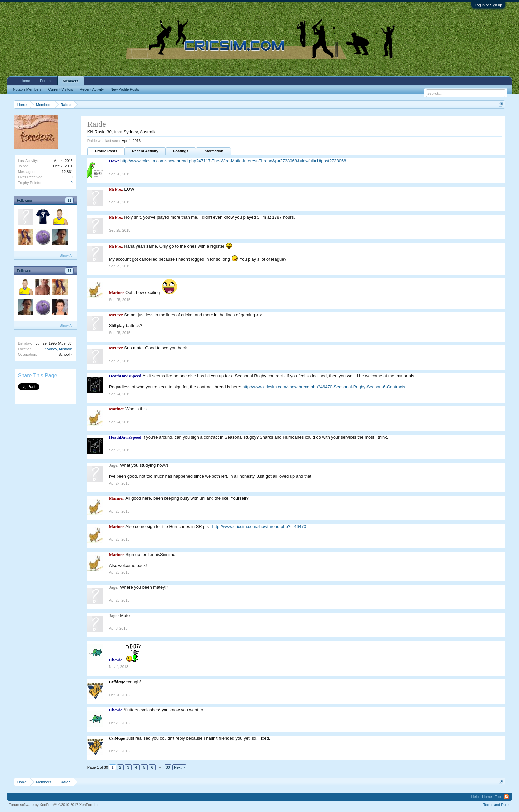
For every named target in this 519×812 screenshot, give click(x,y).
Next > (179, 767)
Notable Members (27, 89)
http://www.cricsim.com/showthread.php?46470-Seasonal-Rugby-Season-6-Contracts (324, 387)
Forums (46, 81)
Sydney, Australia (59, 349)
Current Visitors (61, 89)
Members (71, 81)
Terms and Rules (497, 805)
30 (168, 767)
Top (498, 797)
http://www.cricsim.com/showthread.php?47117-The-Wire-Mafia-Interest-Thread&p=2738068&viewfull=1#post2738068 (233, 161)
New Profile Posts (125, 89)
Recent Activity (145, 151)
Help (475, 797)
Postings (181, 151)
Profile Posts (106, 151)
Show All (66, 255)
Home (25, 81)
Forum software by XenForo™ (55, 805)
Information (213, 151)
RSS (506, 797)
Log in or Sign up (488, 5)
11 (69, 200)
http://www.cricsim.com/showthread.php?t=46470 (259, 526)
